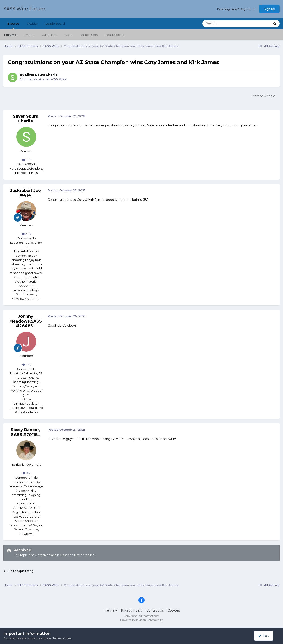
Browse (13, 25)
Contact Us (155, 610)
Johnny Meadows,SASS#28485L (26, 321)
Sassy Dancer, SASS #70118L (26, 432)
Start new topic (263, 96)
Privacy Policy (132, 610)
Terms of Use (62, 638)
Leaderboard (115, 35)
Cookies (174, 610)
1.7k (26, 365)
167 (26, 473)
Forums (10, 35)
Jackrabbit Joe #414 (26, 193)
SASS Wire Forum (24, 9)
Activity (32, 23)
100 (26, 160)
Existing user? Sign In (236, 9)
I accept (266, 636)
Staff (68, 35)
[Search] (226, 23)
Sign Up (269, 9)
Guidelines (49, 35)
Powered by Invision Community (141, 620)
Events (29, 35)
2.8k (26, 234)
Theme (110, 610)
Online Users (88, 35)
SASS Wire (58, 79)
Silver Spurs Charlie (41, 75)
